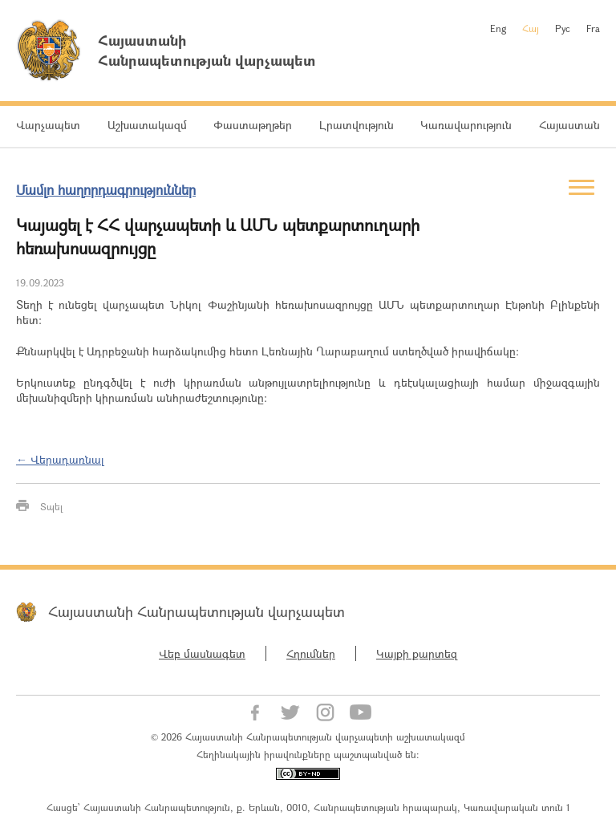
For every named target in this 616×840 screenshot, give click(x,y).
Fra (593, 28)
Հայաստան (569, 125)
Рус (563, 28)
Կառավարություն (466, 125)
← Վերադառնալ (60, 459)
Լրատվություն (357, 125)
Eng (498, 28)
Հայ (531, 28)
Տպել (51, 506)
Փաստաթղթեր (253, 125)
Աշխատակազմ (147, 125)
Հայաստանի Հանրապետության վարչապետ (197, 611)
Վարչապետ (48, 125)
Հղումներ (311, 653)
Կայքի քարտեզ (417, 653)
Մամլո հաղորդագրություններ (106, 190)
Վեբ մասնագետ (202, 653)
